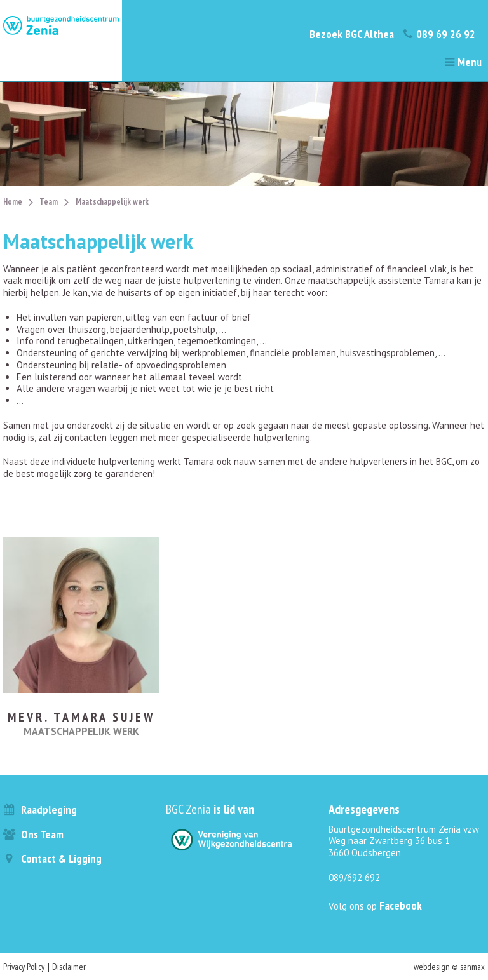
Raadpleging (40, 809)
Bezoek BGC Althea (352, 34)
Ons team (33, 834)
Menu (463, 62)
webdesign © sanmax (449, 967)
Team (49, 202)
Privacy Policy (24, 967)
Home (13, 202)
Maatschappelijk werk (112, 202)
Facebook (401, 905)
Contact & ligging (52, 858)
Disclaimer (69, 967)
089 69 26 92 (439, 34)
